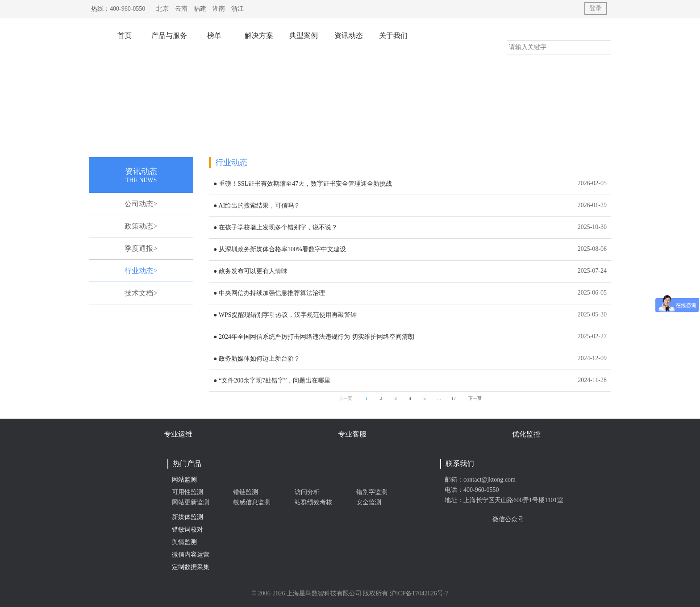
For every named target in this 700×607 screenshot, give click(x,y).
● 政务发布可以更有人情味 (250, 271)
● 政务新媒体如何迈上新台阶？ (257, 359)
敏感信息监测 (252, 502)
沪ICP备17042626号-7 (419, 593)
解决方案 (259, 35)
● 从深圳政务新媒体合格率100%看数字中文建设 (280, 249)
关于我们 (393, 35)
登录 (596, 8)
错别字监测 (372, 492)
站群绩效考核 (313, 502)
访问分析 (307, 492)
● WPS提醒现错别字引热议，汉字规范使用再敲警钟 (285, 315)
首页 (125, 35)
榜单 (214, 35)
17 (454, 398)
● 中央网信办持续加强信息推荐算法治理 (269, 293)
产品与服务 (169, 35)
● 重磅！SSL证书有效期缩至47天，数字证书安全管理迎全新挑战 (303, 184)
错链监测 (246, 492)
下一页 (475, 398)
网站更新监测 (191, 502)
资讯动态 (349, 35)
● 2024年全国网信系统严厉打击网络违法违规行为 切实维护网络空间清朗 (314, 337)
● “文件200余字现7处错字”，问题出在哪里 (272, 380)
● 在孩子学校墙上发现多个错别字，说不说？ (275, 227)
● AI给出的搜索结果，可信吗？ (257, 206)
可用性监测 (187, 492)
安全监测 (369, 502)
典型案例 (304, 35)
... (439, 398)
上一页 (346, 398)
